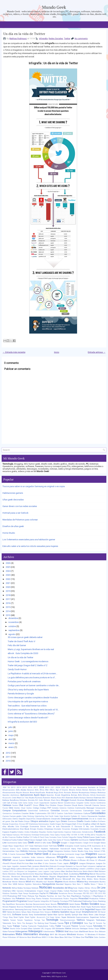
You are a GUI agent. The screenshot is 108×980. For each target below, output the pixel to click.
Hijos (17, 851)
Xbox (57, 937)
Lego (36, 869)
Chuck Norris (77, 805)
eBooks (11, 826)
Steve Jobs (93, 915)
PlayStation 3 (87, 896)
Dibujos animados (39, 821)
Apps (43, 795)
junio (11, 731)
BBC (104, 798)
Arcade (58, 795)
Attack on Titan (23, 798)
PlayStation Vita (9, 899)
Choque (60, 805)
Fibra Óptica (55, 835)
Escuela (102, 829)
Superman (95, 917)
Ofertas (87, 888)
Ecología (24, 826)
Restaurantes (42, 907)
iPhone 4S (84, 860)
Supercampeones (83, 917)
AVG (64, 798)
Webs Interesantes (27, 934)
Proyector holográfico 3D (43, 901)
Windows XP (14, 937)
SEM (104, 910)
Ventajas (84, 928)
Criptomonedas (41, 813)
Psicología (64, 901)
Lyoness (58, 871)
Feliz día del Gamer (17, 645)
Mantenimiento (28, 874)
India (33, 857)
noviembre (13, 622)
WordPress (36, 937)
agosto (12, 634)
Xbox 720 (72, 937)
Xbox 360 (64, 937)
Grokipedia (69, 846)
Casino (93, 803)
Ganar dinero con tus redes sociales (20, 506)
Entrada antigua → (97, 352)
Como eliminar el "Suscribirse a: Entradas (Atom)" (31, 714)
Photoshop (12, 896)
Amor (32, 793)
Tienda (60, 923)
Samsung (19, 909)
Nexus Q (102, 884)
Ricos (60, 907)
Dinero (64, 821)
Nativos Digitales (25, 884)
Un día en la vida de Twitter (24, 34)
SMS (96, 912)
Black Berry (56, 800)
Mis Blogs (76, 879)
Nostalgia (27, 888)
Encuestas (66, 829)
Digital (52, 821)
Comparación (100, 808)
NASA (15, 884)
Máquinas (48, 874)
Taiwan (13, 920)
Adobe (23, 790)
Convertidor (88, 811)
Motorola (22, 882)
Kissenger (61, 866)
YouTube (89, 937)
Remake (6, 907)
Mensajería (91, 876)
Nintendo (7, 888)
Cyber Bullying (28, 816)
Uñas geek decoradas (13, 500)
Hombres (67, 851)
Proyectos (56, 901)
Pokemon (20, 898)
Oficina (94, 888)
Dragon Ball (60, 824)
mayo (11, 735)
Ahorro (72, 790)
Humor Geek (41, 854)
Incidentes (26, 857)
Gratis (61, 846)
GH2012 (38, 843)
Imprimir (16, 857)
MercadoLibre (8, 879)
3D (67, 787)
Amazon (26, 793)
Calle (20, 803)
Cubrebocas (78, 813)
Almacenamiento (9, 793)
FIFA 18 (83, 835)
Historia (24, 851)
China (42, 805)
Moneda (102, 879)
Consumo (65, 811)
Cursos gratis (15, 816)
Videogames (21, 931)
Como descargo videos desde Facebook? (28, 718)
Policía (28, 899)
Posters (66, 899)
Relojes (103, 904)
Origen (47, 891)
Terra (14, 923)
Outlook (66, 891)
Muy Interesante (92, 882)
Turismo (82, 926)
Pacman (74, 891)
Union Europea (21, 929)
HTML (103, 851)
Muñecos (73, 882)
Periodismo (63, 893)
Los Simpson (19, 871)
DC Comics (82, 816)
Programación (9, 901)
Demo (15, 819)
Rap (4, 904)
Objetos (81, 888)
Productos (94, 899)
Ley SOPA (49, 869)
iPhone (66, 860)
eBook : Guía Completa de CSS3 (23, 653)
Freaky (103, 837)
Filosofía (99, 835)
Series (10, 912)
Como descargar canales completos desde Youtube (33, 698)
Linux (97, 869)
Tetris (19, 923)
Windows (71, 934)
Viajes (97, 929)
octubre (12, 626)
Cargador (80, 803)
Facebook (100, 832)
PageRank (94, 891)
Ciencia (96, 805)
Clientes (17, 808)
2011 (8, 757)
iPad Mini (59, 860)
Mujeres (59, 882)
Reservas (20, 907)
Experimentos (58, 832)
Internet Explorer (19, 860)
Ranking (102, 901)
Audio (32, 798)
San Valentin (48, 909)
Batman (98, 798)
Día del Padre (17, 821)
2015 (8, 607)
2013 (8, 615)
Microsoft (49, 879)
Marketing (84, 874)
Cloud (23, 808)
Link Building (72, 869)
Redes (77, 904)
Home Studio (9, 533)
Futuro (32, 840)
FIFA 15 (76, 835)
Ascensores (101, 795)
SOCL (9, 915)
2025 (8, 567)
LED (32, 869)
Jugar (9, 866)
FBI (22, 835)
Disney (5, 824)
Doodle (52, 824)
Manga (19, 874)
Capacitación (44, 803)
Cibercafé (88, 805)
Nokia (20, 888)
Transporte (66, 926)
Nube (75, 888)
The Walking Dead (41, 923)
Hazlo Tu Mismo (92, 849)
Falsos (9, 835)
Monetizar (7, 882)
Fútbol (26, 840)
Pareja (26, 893)
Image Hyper (80, 854)
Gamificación (84, 840)
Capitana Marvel (56, 803)
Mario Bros (58, 874)
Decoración (93, 816)
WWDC (44, 937)
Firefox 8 (36, 837)
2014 (8, 611)
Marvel (92, 874)
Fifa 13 (70, 835)
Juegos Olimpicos (87, 863)
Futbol (20, 840)
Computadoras (19, 810)
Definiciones (7, 819)
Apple (37, 795)
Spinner (61, 915)
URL (42, 929)
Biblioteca (23, 800)
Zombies (102, 937)
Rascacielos (20, 904)
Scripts (64, 910)
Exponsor (68, 832)
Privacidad (84, 898)
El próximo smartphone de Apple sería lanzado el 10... (33, 710)
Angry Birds (59, 793)
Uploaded (37, 929)
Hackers (45, 849)
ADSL (37, 790)
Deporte (22, 819)
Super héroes (55, 917)
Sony (31, 915)
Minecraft (67, 879)
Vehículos (76, 929)
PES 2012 (90, 893)
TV (104, 926)
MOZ (34, 882)
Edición (43, 827)
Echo (17, 827)
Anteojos (94, 793)
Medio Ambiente (41, 876)
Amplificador (40, 793)
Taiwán (20, 920)
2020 (8, 587)
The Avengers (27, 923)
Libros (59, 869)
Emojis (33, 829)
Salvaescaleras (8, 910)
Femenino (27, 835)
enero (11, 747)
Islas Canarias (50, 863)
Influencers (51, 857)
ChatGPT (28, 805)
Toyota (9, 926)
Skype (73, 912)
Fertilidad (35, 835)
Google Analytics (76, 843)
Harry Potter (77, 849)
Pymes (95, 901)
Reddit (72, 904)
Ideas (54, 854)
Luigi (52, 871)
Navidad (60, 884)
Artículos (86, 795)
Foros (59, 837)
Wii (56, 934)
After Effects (50, 790)
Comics (71, 808)
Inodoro (72, 857)
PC (48, 893)
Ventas (91, 929)
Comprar (7, 810)
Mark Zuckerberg (71, 874)
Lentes (41, 869)
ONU (14, 891)
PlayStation (76, 896)
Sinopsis (48, 912)
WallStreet (84, 931)
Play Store (66, 896)
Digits (58, 821)
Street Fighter (19, 917)
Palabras (6, 893)
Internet (7, 860)
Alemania (93, 790)
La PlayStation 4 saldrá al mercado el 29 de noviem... (33, 674)
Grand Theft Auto (50, 846)
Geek (31, 843)
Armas (74, 795)
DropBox (86, 824)
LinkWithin (90, 869)
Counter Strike (28, 813)
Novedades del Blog (63, 888)
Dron (80, 824)
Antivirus (101, 793)
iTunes (60, 863)
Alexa (99, 790)
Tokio (86, 923)
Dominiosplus (44, 824)
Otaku (60, 891)
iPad (52, 860)
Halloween (54, 849)
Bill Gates (39, 800)
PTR (70, 901)
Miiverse (58, 879)
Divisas (22, 824)
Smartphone (88, 912)
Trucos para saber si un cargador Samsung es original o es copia (34, 486)
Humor (30, 854)
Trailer (58, 926)
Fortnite (65, 837)
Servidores (17, 912)
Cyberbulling (40, 816)
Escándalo (95, 829)
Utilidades (60, 928)
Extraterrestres (88, 832)
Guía (19, 849)
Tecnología (52, 920)
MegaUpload (63, 876)
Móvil (28, 882)
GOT (27, 846)
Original (53, 891)
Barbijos (83, 798)
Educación (66, 826)
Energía (75, 829)
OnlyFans (7, 891)
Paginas (102, 891)
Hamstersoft (65, 849)
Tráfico (52, 926)
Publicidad (77, 901)
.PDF (4, 787)
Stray (11, 917)
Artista (93, 795)
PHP (20, 896)
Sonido (25, 915)
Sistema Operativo (61, 912)
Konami (69, 866)
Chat (21, 805)
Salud (103, 907)
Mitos (84, 879)
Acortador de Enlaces (97, 787)
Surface (103, 917)
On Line (101, 888)
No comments (81, 39)
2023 (8, 575)
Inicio (57, 352)
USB (53, 929)
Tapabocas (28, 920)
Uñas (30, 928)
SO (99, 912)
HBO (104, 849)
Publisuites (87, 901)
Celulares (7, 805)
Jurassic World (39, 866)
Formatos (53, 837)
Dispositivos (14, 824)
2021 (8, 583)
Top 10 (92, 923)
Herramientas (9, 851)
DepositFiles (31, 819)
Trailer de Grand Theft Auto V (22, 641)
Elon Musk (25, 829)
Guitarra (25, 849)
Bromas (81, 800)
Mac (63, 871)
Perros (70, 893)
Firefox (19, 837)
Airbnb (79, 790)
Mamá (5, 874)
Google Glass (100, 843)
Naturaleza (37, 884)
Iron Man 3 (39, 863)
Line (64, 869)
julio (10, 727)
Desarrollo (56, 819)
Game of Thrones (63, 840)
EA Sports (101, 824)
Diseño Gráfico (91, 821)
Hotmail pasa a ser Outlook (15, 513)
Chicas (35, 805)
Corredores (17, 813)
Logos (103, 869)
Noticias (46, 887)
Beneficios (14, 800)
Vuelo (76, 932)
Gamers (74, 840)
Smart (78, 912)
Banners (70, 798)
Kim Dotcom (51, 866)
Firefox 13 (27, 837)
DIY (27, 824)
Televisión (7, 923)
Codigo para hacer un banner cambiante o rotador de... (34, 685)
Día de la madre (96, 819)
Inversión (39, 860)
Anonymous (84, 793)
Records (54, 904)
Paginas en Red (61, 976)
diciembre (13, 618)
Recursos (63, 904)
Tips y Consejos (74, 923)
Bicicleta (31, 800)
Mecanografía (26, 877)
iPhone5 (102, 860)
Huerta (13, 854)
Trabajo (16, 926)
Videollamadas (49, 932)
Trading (24, 926)
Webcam (102, 932)
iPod (19, 863)
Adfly (18, 790)
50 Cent (73, 787)
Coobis (98, 811)
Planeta (42, 896)
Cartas (87, 803)
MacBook (69, 871)
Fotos (86, 837)
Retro (55, 907)
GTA (89, 846)
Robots (73, 907)
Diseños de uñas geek (13, 526)
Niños (14, 888)
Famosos (16, 835)
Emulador (58, 829)
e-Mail (93, 824)
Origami (40, 891)
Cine (11, 808)
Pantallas (14, 893)
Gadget (39, 840)
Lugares (46, 871)
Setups (24, 912)
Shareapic (36, 912)
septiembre (14, 630)
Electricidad (100, 826)
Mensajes (101, 876)
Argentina (66, 795)
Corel (104, 811)
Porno (39, 899)
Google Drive (88, 843)
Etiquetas (43, 832)
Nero (74, 884)
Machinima (78, 871)
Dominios (34, 824)
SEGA (82, 910)
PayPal (43, 893)
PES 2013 (98, 893)
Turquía (89, 926)
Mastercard (16, 877)
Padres (86, 891)
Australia (39, 798)
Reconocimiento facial (41, 904)
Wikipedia (62, 935)
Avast (59, 798)
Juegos (74, 863)
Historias (32, 851)
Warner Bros (93, 932)
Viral (66, 931)
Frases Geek (94, 837)
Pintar (24, 896)
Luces (40, 871)
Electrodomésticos (11, 829)
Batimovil (90, 798)
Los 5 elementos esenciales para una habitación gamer (29, 540)
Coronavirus (7, 813)
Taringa (37, 920)
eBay (4, 827)
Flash (42, 837)
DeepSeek (102, 816)
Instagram (80, 857)
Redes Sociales (56, 39)
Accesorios (82, 787)
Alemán (85, 790)
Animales (68, 793)
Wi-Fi (52, 934)
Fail (4, 835)
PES (84, 893)
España (13, 832)
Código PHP (45, 808)
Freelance (7, 840)
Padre (81, 891)
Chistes (53, 805)
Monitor (15, 882)
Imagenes (91, 854)
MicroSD (40, 879)
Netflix (87, 884)
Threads (53, 923)
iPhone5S (6, 863)
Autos (54, 798)
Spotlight (75, 915)
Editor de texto (53, 827)
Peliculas (54, 893)
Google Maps (8, 846)
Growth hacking (80, 846)
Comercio (63, 808)
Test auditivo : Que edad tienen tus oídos (27, 706)
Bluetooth (73, 800)
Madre (85, 871)
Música (80, 882)
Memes (73, 876)
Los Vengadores (31, 871)
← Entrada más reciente (14, 352)
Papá (20, 893)
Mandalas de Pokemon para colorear (20, 520)
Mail (96, 871)
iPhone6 (13, 863)
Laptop (99, 866)
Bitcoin (47, 800)
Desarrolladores (43, 819)
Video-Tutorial (9, 931)
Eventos (50, 832)
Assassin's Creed (9, 798)
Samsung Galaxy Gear (33, 910)
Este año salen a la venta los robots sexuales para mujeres (30, 546)
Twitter (67, 39)
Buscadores (91, 800)
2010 (8, 761)
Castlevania (101, 803)
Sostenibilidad (40, 915)
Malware (102, 871)
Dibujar (27, 821)
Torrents (99, 923)
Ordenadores (30, 891)
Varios (68, 928)
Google (56, 843)
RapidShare (11, 904)
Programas (22, 901)
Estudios (34, 832)
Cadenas (102, 800)
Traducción (32, 926)
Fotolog (79, 837)
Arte (80, 795)
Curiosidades (98, 813)
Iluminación (70, 854)
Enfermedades (84, 829)
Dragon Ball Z (72, 824)
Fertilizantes (44, 835)
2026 (8, 563)
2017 (8, 599)
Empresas (49, 829)
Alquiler (19, 793)
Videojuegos (35, 931)
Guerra (13, 849)
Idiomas (61, 854)
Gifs (44, 843)
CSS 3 (53, 813)
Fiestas (63, 835)
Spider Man (52, 915)
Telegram (90, 920)
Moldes (90, 879)
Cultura (87, 813)
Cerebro (15, 805)
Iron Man (29, 863)
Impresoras (7, 857)
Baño (76, 798)
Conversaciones (76, 811)
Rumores (96, 907)
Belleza (6, 800)
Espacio (6, 832)
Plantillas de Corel (54, 896)
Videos (60, 931)
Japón (66, 863)
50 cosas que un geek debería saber (25, 637)
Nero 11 (80, 884)
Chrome (67, 805)
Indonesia (41, 857)
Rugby (89, 907)
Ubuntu (12, 929)
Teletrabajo (101, 920)
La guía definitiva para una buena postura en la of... (32, 677)
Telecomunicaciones (67, 920)
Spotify (68, 915)
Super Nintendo (68, 917)
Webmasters (9, 934)
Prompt (30, 901)
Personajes (78, 893)
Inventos (30, 860)
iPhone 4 (75, 860)
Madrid (91, 871)
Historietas (42, 851)
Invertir (46, 860)
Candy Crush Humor (17, 669)
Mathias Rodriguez (18, 39)
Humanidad (21, 854)
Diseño (80, 821)
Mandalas (12, 874)
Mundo (66, 882)
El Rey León (89, 827)
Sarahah (58, 910)
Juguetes (15, 866)
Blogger (65, 800)
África (42, 790)
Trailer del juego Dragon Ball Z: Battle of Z (28, 665)
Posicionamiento (56, 899)
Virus (71, 931)
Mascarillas (101, 874)
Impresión (102, 854)
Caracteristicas (70, 803)
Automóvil (47, 798)
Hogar (50, 851)
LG (55, 869)
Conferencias (44, 811)
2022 (8, 579)
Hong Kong (88, 851)
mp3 (45, 882)
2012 (8, 753)
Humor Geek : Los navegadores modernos (28, 661)
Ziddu (96, 937)
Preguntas (74, 899)
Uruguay (48, 929)
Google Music (19, 846)
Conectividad (33, 811)
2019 (8, 591)
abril (11, 739)
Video (103, 928)
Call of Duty (12, 803)
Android (50, 793)
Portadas (46, 899)
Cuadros (60, 813)
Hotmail (97, 851)
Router (83, 907)
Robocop (66, 907)
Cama (25, 803)
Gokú (49, 843)
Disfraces (102, 821)
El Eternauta (77, 827)
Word (29, 937)
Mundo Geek (54, 7)
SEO (4, 912)
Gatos (25, 843)
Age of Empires (62, 790)
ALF (104, 790)
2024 (8, 571)
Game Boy (52, 840)
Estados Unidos (24, 832)
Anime (75, 793)
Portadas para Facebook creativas (24, 681)
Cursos (6, 816)
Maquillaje (39, 874)
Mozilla (39, 882)
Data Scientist (65, 816)
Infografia (43, 39)
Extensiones (77, 832)
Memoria (81, 876)
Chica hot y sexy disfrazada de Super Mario (28, 690)
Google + (65, 843)
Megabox (53, 877)
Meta (16, 879)
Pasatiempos (34, 893)
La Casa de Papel (80, 866)
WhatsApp (44, 934)
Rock (79, 907)
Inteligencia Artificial (96, 857)
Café (4, 803)
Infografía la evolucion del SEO (22, 722)
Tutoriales (98, 926)
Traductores (43, 926)
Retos (50, 907)
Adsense (31, 790)
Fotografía (72, 837)
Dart (47, 816)
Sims (42, 912)
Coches (29, 808)
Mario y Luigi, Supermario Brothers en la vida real (31, 649)
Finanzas (12, 837)
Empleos (40, 829)
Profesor (102, 899)
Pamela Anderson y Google (21, 694)
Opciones (20, 891)
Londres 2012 (8, 871)
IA (50, 854)
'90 (9, 787)
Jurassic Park (25, 866)
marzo (11, 743)
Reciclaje (29, 904)
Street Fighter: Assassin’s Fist (37, 917)
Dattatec (74, 816)
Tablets (6, 920)
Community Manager (85, 808)
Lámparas (91, 866)
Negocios (68, 884)
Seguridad (90, 909)
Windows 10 (82, 935)
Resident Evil (30, 907)
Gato (20, 843)
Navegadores (49, 884)
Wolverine (23, 937)
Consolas (55, 810)
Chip (47, 805)
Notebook (35, 888)
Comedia (55, 808)
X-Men (52, 937)
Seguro (98, 909)
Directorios (72, 821)
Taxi (43, 920)
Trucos (75, 926)
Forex (47, 837)
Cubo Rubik (68, 813)
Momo (96, 879)
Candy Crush (33, 803)
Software (17, 914)
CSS (49, 813)
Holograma (59, 851)
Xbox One (80, 937)
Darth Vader (54, 816)
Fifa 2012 (91, 835)
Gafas (45, 840)
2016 (8, 603)
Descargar (66, 819)
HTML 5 (6, 854)
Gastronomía (12, 843)
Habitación (35, 849)
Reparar (13, 907)
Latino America (23, 869)
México (23, 879)
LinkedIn (82, 869)
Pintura (31, 896)
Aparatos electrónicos (11, 795)
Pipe (37, 896)
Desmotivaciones (80, 819)
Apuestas (50, 795)
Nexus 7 (94, 884)
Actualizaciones (9, 790)
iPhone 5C (93, 860)
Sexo (29, 912)
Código (36, 808)
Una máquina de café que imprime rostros (28, 702)
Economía (34, 826)
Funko (14, 840)
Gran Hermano (36, 846)
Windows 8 (93, 934)
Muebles (51, 882)
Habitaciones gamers (13, 493)
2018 (8, 595)
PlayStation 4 (99, 896)
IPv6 (23, 863)
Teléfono (81, 920)
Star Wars (83, 915)
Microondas (32, 879)
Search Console (73, 910)
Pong (33, 899)
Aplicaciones (27, 795)
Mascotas (6, 877)
